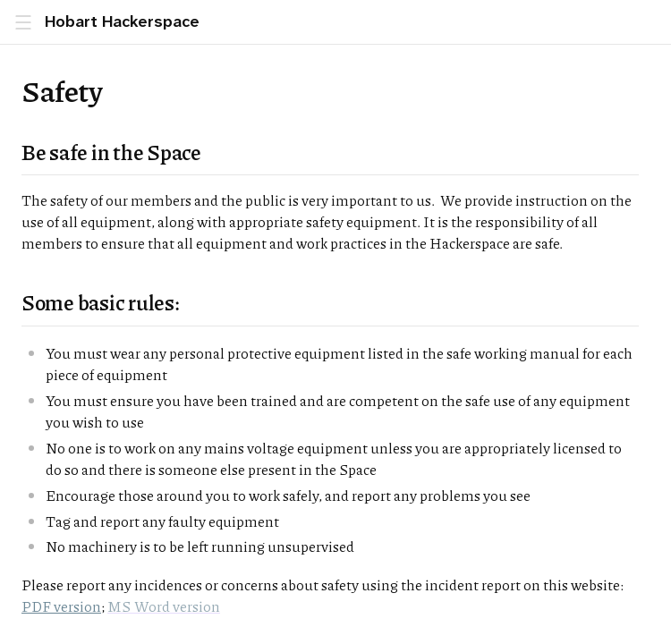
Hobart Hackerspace (122, 22)
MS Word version (164, 606)
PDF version (61, 606)
